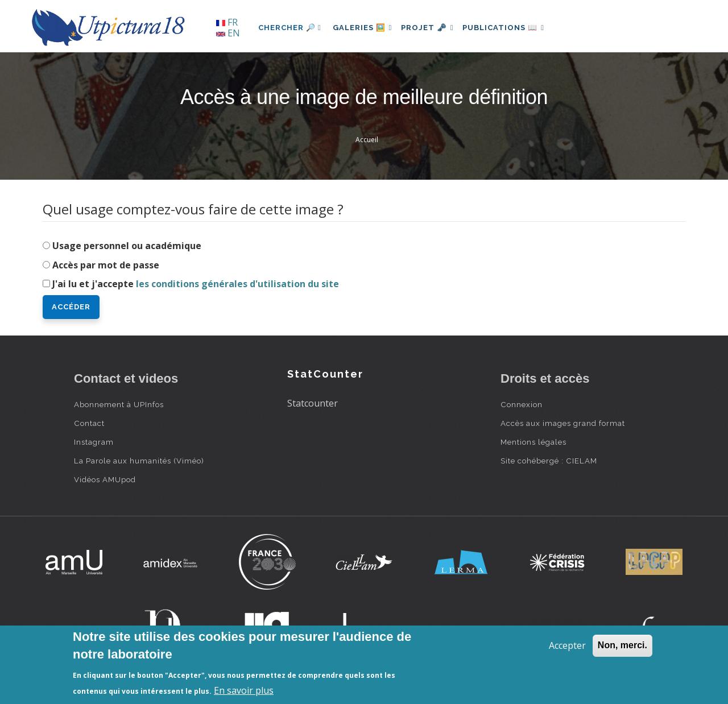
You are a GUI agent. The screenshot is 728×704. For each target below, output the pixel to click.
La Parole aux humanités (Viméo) (139, 461)
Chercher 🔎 (290, 28)
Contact (89, 423)
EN (228, 33)
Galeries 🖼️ (365, 28)
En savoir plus (244, 690)
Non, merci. (622, 645)
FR (227, 22)
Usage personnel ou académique (127, 246)
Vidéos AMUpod (105, 479)
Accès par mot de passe (106, 265)
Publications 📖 (515, 28)
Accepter (567, 645)
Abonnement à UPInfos (119, 404)
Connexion (522, 404)
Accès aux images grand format (563, 423)
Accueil (367, 140)
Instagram (94, 442)
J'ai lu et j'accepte (196, 284)
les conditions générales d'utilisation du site (237, 284)
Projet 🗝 (435, 28)
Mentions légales (533, 442)
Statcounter (313, 403)
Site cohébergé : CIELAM (549, 461)
